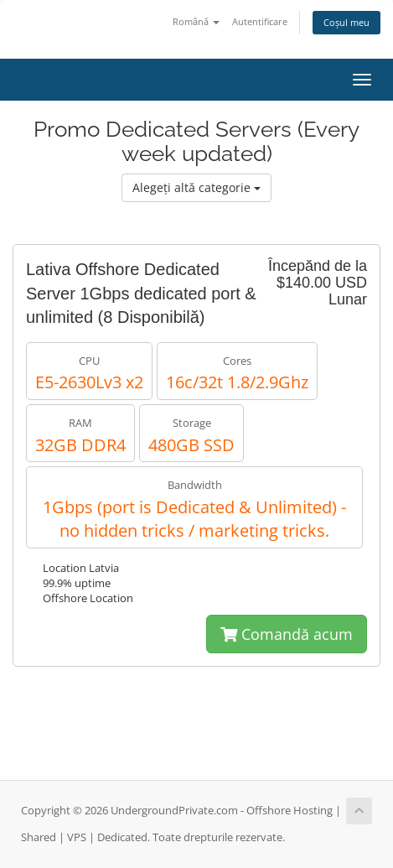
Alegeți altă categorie (196, 187)
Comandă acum (287, 634)
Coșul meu (346, 22)
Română (196, 21)
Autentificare (260, 21)
